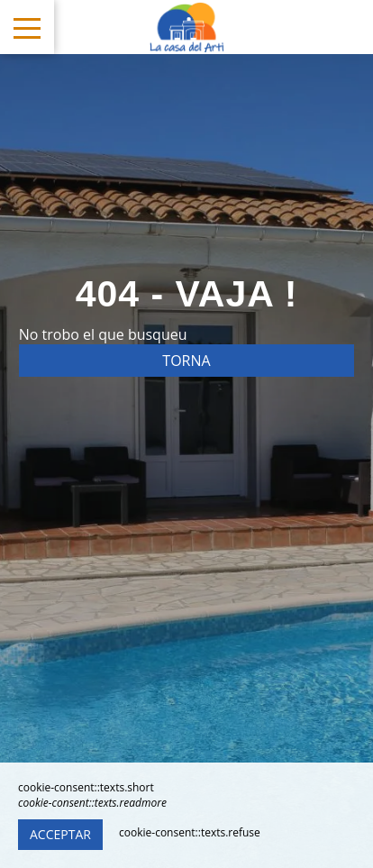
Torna (186, 361)
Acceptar (60, 834)
